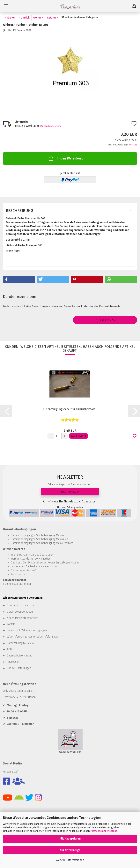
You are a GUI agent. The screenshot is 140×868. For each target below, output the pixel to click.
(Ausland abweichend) (51, 126)
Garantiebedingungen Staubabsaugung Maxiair (37, 535)
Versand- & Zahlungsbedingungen (27, 630)
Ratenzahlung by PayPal (21, 643)
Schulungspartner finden (17, 584)
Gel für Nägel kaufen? (23, 570)
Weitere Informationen (70, 860)
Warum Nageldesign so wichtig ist (30, 559)
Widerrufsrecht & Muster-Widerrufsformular (32, 637)
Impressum (13, 662)
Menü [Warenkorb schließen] (6, 6)
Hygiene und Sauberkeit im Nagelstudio (34, 566)
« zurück (24, 18)
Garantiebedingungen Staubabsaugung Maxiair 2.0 (40, 539)
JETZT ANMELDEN (70, 492)
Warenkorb (79, 436)
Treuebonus (18, 574)
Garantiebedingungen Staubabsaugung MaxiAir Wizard (42, 543)
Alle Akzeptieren (70, 839)
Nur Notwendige (70, 850)
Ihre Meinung (105, 320)
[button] (19, 279)
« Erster (10, 18)
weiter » (38, 18)
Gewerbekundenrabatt (20, 612)
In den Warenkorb (66, 158)
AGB (9, 649)
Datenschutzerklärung (105, 831)
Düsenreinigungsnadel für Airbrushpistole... (70, 409)
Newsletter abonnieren (20, 605)
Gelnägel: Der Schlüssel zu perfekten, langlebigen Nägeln (45, 563)
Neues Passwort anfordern (22, 618)
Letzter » (53, 18)
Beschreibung (19, 211)
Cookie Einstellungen (19, 668)
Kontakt (11, 624)
